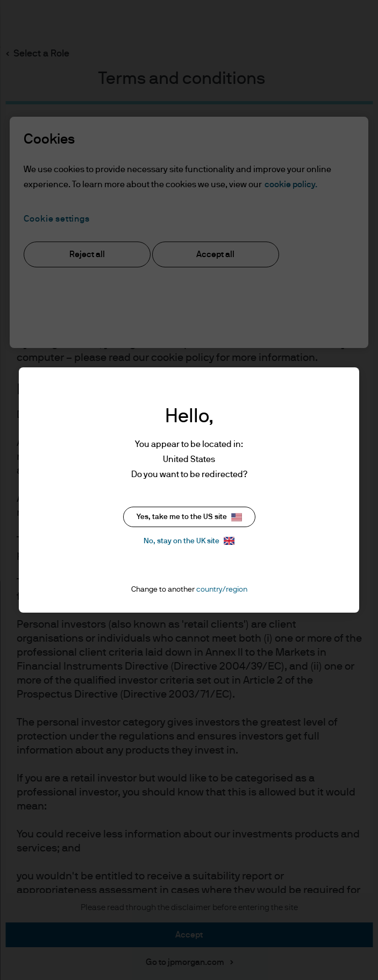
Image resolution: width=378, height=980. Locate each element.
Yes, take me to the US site (189, 517)
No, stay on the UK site (189, 541)
